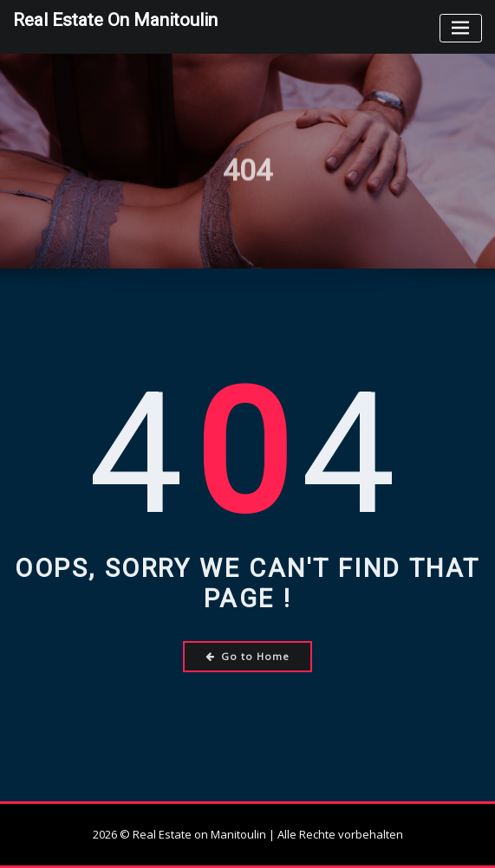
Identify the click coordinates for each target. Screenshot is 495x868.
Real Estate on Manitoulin (115, 20)
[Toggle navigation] (461, 28)
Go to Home (247, 656)
